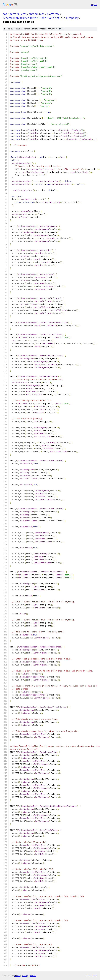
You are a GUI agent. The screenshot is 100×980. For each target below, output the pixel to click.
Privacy (25, 975)
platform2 (53, 14)
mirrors (14, 14)
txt (88, 975)
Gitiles (17, 975)
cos (5, 14)
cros (24, 14)
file (61, 29)
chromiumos (37, 14)
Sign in (94, 5)
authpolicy (72, 18)
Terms (33, 975)
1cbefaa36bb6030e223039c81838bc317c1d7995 (31, 18)
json (95, 975)
